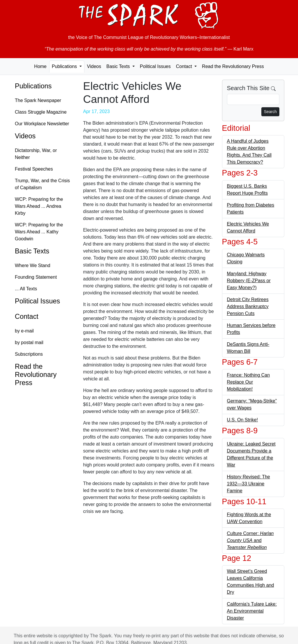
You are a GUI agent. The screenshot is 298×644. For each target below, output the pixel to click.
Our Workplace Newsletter (42, 124)
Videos (94, 66)
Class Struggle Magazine (41, 112)
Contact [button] (185, 66)
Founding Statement (36, 277)
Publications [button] (65, 66)
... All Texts (26, 289)
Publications (33, 86)
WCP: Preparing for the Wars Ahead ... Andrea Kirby (39, 206)
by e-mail (24, 331)
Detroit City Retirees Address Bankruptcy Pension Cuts (248, 306)
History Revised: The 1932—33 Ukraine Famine (249, 484)
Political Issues (155, 66)
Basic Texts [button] (119, 66)
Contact (27, 316)
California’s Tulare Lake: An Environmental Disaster (252, 611)
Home (40, 66)
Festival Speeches (34, 169)
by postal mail (29, 342)
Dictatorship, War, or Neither (36, 154)
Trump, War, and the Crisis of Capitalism (42, 184)
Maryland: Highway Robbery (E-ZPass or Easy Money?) (249, 281)
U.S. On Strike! (243, 420)
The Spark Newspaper (38, 100)
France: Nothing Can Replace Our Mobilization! (249, 382)
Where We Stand (33, 265)
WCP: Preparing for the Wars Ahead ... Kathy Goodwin (39, 232)
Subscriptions (29, 354)
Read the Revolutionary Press (233, 66)
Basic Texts (32, 251)
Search (270, 112)
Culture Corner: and (250, 540)
